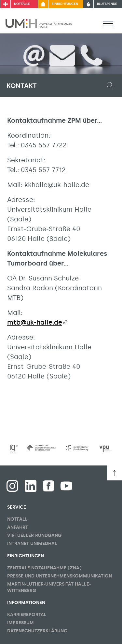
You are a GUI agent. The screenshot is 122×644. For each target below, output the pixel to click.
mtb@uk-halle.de (35, 322)
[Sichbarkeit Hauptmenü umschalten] (108, 23)
